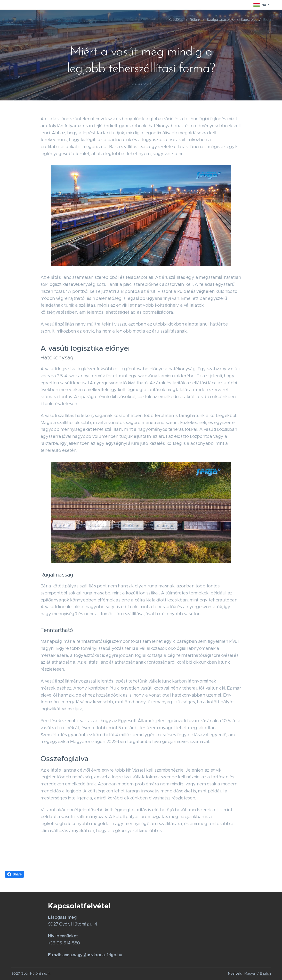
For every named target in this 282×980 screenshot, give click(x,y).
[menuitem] (177, 20)
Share (14, 874)
